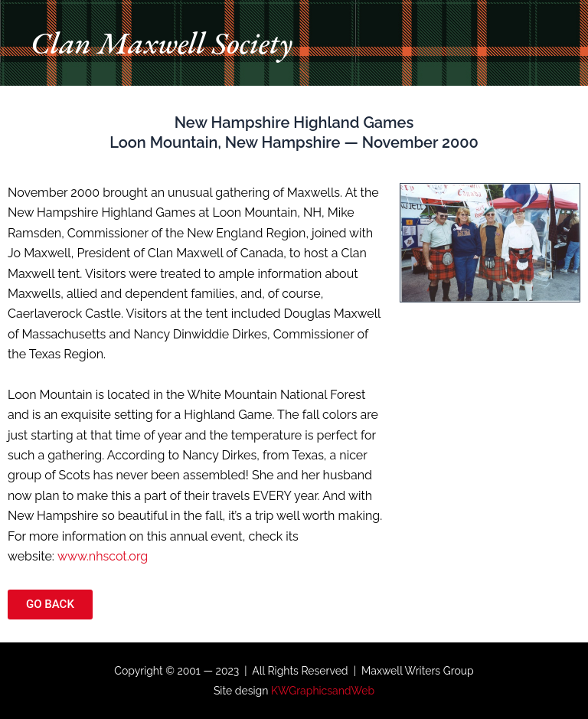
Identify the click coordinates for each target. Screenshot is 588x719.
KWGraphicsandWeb (323, 691)
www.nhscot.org (103, 556)
